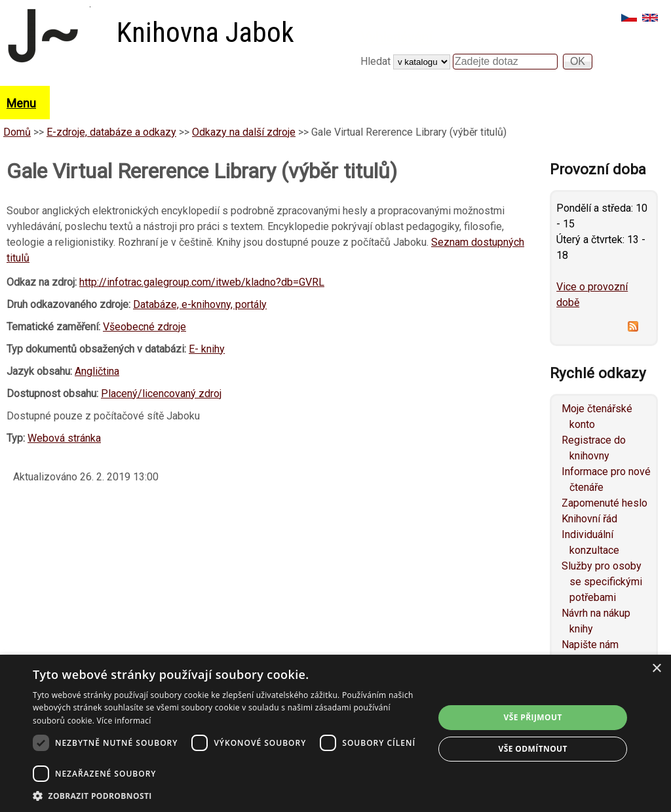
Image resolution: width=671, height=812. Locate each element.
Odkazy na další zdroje (244, 132)
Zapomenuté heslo (604, 503)
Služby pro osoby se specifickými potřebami (602, 582)
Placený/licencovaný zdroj (161, 394)
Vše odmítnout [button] (532, 749)
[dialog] (335, 733)
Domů (17, 132)
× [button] (656, 669)
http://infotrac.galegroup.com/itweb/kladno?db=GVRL (202, 282)
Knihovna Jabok (205, 32)
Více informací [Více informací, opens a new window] (124, 721)
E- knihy (207, 349)
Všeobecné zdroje (144, 327)
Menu (21, 103)
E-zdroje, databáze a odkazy (111, 132)
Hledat (377, 61)
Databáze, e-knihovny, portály (200, 304)
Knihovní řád (589, 519)
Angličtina (97, 371)
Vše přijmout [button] (533, 717)
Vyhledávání (396, 37)
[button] (227, 796)
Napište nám (590, 645)
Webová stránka (64, 438)
